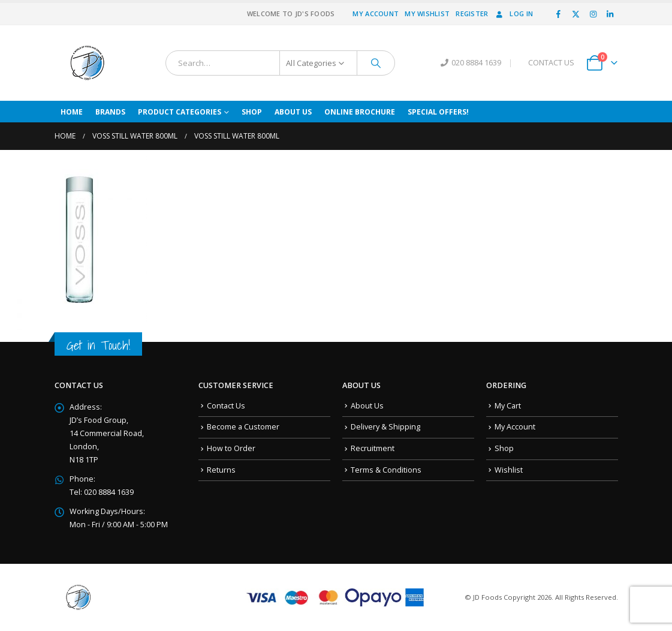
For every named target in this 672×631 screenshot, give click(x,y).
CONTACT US (551, 63)
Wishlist (509, 470)
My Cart (508, 406)
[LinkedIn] (610, 14)
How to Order (231, 448)
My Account (376, 13)
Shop (252, 112)
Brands (110, 112)
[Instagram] (593, 14)
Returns (221, 470)
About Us (293, 112)
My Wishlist (427, 13)
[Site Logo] (88, 63)
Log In (513, 13)
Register (472, 13)
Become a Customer (243, 427)
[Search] (376, 63)
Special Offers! (438, 112)
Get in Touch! (98, 345)
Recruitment (373, 448)
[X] (576, 14)
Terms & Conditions (386, 470)
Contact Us (226, 406)
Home (72, 112)
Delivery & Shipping (385, 427)
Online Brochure (360, 112)
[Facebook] (559, 14)
